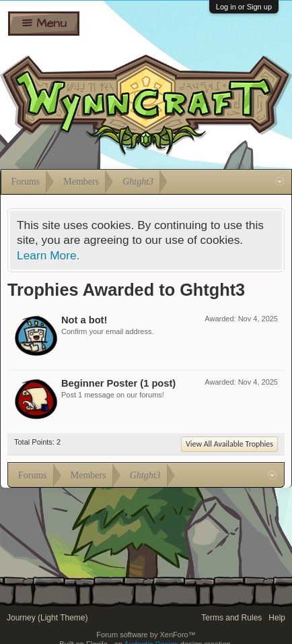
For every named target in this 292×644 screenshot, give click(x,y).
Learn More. (48, 255)
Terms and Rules (231, 618)
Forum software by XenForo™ (146, 635)
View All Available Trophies (229, 444)
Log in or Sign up (244, 7)
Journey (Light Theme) (47, 618)
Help (277, 618)
